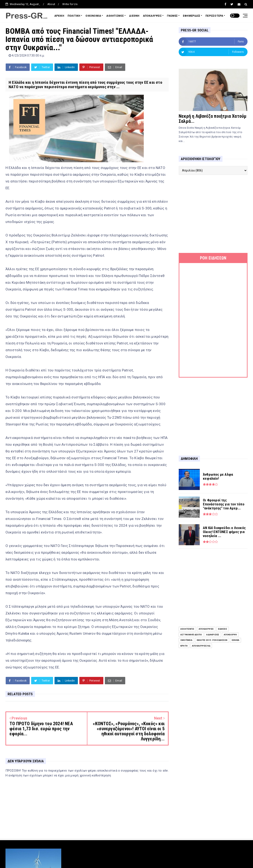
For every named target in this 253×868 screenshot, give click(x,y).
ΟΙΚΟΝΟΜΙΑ (93, 16)
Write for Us (70, 4)
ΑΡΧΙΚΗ (59, 16)
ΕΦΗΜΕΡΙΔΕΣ (192, 16)
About (51, 4)
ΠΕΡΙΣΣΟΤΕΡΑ (214, 16)
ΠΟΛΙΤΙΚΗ (74, 16)
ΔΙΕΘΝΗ (134, 16)
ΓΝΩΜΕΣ (172, 16)
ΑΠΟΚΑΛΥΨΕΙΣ (152, 16)
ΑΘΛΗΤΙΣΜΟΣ (115, 16)
